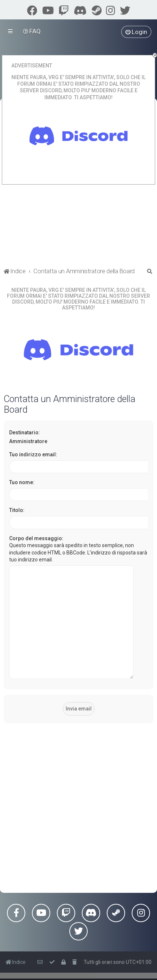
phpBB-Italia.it (67, 972)
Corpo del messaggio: (36, 538)
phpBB (42, 966)
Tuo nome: (22, 482)
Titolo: (17, 510)
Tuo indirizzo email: (33, 454)
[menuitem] (32, 31)
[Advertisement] (78, 786)
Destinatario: (25, 433)
